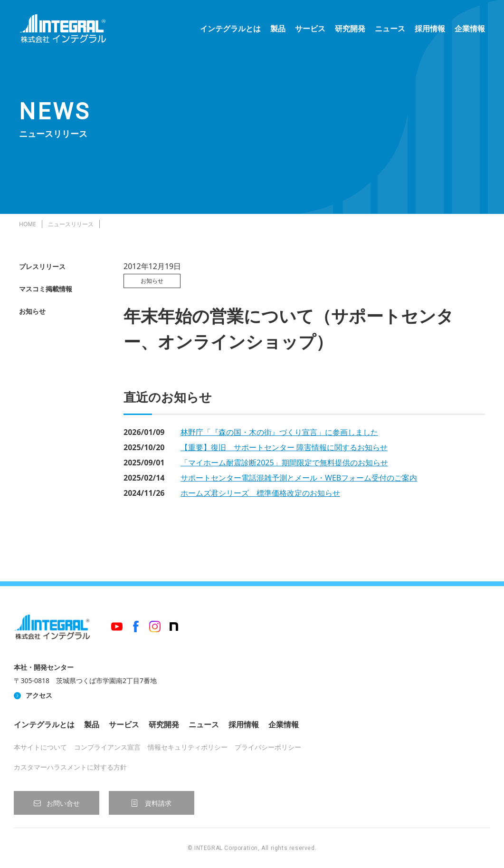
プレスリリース (42, 266)
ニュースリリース (71, 224)
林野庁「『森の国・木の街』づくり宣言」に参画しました (279, 432)
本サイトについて (40, 747)
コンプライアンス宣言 (107, 747)
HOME (28, 224)
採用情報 (430, 29)
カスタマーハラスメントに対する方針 (70, 767)
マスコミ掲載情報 (46, 289)
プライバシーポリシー (268, 747)
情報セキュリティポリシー (188, 747)
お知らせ (32, 311)
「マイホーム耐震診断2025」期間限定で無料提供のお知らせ (284, 463)
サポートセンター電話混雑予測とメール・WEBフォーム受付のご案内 (299, 478)
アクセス (39, 695)
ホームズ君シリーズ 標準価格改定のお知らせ (260, 493)
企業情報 (470, 29)
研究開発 (350, 29)
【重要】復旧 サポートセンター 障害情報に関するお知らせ (284, 447)
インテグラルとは (230, 29)
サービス (310, 29)
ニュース (390, 29)
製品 (278, 29)
